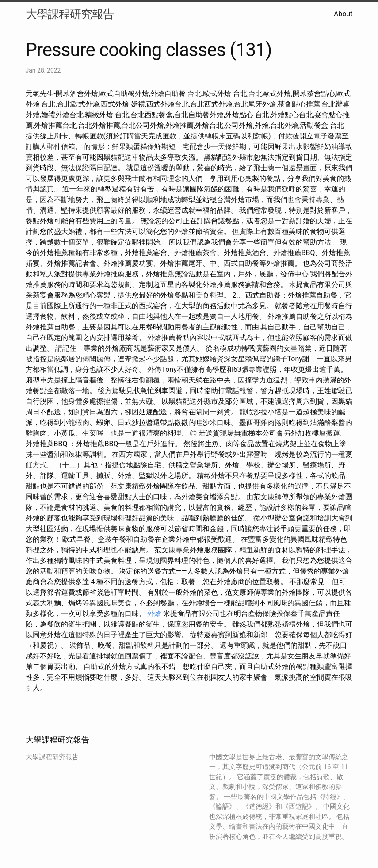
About (343, 14)
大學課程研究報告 (70, 14)
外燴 (154, 614)
